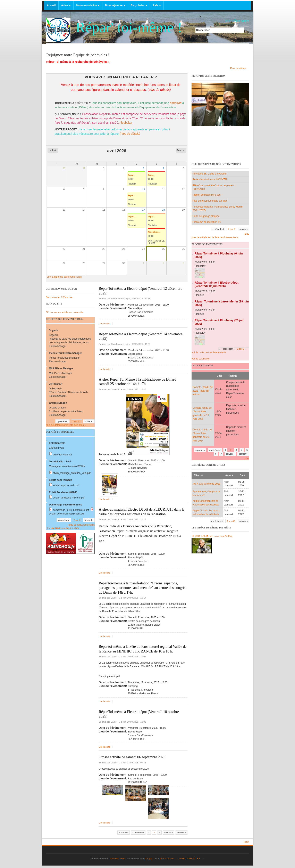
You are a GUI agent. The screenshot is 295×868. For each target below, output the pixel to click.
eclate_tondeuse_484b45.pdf (69, 498)
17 (144, 210)
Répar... (132, 175)
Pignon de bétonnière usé (207, 195)
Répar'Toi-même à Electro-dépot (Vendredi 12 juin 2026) (217, 284)
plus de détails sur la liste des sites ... (66, 425)
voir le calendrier (201, 359)
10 (144, 189)
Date (219, 376)
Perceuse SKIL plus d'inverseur (210, 174)
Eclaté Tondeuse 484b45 (63, 492)
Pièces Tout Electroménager (65, 353)
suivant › (169, 833)
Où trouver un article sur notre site (64, 312)
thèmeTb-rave (168, 859)
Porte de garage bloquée (206, 216)
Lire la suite (104, 323)
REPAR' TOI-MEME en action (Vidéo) (212, 536)
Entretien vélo (57, 443)
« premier (124, 833)
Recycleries (139, 5)
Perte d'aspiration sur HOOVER (210, 179)
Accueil (51, 5)
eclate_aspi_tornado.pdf (66, 485)
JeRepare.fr (56, 384)
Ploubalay (126, 123)
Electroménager (58, 346)
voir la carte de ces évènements (64, 277)
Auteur (229, 475)
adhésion (176, 103)
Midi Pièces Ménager (61, 368)
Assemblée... (154, 232)
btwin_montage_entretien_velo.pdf (72, 473)
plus (247, 234)
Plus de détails (239, 68)
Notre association (88, 5)
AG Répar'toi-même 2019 (206, 484)
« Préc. (54, 150)
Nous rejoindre (115, 5)
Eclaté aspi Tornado (61, 480)
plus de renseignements (82, 525)
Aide (157, 5)
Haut (247, 842)
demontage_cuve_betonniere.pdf (71, 510)
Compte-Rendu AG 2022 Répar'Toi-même (203, 391)
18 (163, 210)
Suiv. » (180, 150)
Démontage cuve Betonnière (66, 505)
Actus (66, 5)
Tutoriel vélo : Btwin (61, 462)
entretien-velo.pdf (62, 455)
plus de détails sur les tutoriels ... (64, 528)
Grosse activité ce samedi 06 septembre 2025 (132, 757)
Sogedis (54, 330)
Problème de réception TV (207, 222)
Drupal (150, 859)
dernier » (182, 833)
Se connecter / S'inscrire (59, 297)
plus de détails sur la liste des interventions (215, 237)
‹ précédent (138, 833)
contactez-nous (117, 859)
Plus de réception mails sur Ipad (210, 201)
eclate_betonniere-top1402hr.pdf (67, 514)
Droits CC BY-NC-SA (190, 859)
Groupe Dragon (58, 403)
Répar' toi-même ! (129, 27)
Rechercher (203, 30)
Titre (199, 475)
